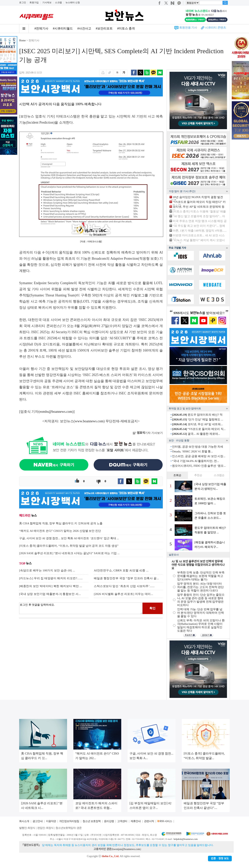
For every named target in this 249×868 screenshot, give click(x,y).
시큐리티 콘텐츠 (216, 28)
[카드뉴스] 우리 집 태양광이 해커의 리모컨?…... (51, 578)
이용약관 (51, 821)
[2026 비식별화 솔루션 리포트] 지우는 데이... (124, 594)
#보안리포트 (104, 28)
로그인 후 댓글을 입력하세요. (81, 608)
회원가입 (34, 2)
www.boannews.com (89, 421)
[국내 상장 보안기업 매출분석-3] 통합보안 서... (50, 594)
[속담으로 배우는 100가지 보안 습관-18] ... (47, 570)
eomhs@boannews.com (56, 412)
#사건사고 (84, 28)
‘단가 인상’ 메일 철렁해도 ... (197, 419)
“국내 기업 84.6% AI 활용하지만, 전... (195, 461)
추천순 (198, 475)
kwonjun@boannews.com (126, 849)
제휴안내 (136, 821)
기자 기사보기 (148, 433)
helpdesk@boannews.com (186, 839)
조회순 (177, 475)
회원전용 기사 (188, 28)
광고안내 (38, 821)
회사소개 (24, 821)
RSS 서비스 (166, 821)
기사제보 (47, 2)
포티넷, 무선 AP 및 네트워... (197, 424)
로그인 (23, 2)
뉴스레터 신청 (73, 2)
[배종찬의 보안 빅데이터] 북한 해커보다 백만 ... (51, 586)
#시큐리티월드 (63, 28)
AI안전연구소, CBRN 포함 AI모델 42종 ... (121, 570)
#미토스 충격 (126, 28)
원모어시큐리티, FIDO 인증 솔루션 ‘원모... (199, 466)
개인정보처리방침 (69, 821)
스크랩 (58, 2)
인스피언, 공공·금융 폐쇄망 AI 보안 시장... (199, 456)
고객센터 (122, 821)
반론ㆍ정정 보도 (220, 859)
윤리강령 (109, 821)
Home (22, 40)
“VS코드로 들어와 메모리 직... (199, 429)
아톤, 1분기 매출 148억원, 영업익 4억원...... (200, 231)
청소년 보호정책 (92, 821)
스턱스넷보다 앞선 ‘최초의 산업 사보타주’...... (124, 586)
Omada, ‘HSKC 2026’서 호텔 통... (192, 451)
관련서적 (149, 821)
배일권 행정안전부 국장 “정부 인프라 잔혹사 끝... (126, 578)
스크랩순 (219, 475)
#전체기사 (41, 28)
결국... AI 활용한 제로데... (196, 434)
